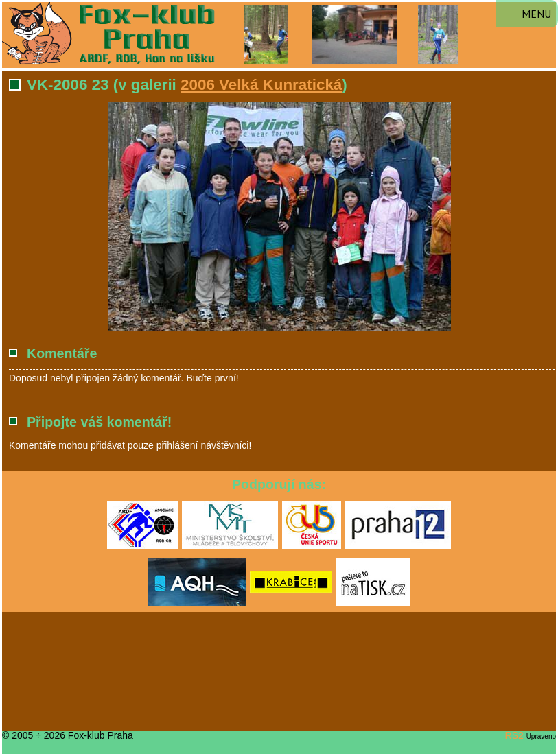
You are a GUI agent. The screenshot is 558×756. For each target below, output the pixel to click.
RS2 (514, 735)
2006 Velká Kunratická (261, 85)
